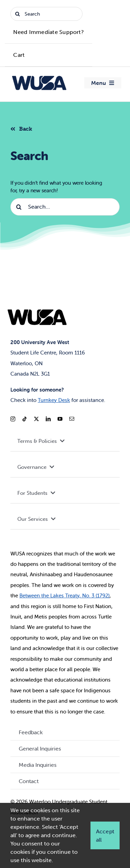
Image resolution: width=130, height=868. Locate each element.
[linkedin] (48, 419)
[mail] (72, 419)
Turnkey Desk (54, 400)
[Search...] (65, 207)
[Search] (46, 14)
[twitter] (36, 419)
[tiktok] (25, 419)
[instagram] (13, 419)
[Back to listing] (24, 128)
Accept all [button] (105, 835)
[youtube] (60, 419)
